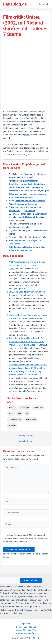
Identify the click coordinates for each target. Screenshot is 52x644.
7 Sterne (12, 408)
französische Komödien (19, 187)
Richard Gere (31, 419)
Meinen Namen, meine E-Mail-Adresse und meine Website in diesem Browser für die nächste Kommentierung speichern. (25, 538)
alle (28, 227)
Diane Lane (38, 408)
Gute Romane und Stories (20, 247)
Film (19, 414)
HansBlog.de (15, 4)
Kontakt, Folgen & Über (26, 634)
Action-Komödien (29, 204)
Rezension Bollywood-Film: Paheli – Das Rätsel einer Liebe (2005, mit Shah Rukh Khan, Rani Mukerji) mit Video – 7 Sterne (27, 342)
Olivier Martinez (15, 419)
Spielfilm (12, 425)
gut (27, 414)
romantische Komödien (33, 184)
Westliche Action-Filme (26, 201)
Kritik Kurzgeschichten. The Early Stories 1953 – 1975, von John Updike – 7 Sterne (27, 265)
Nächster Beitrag (26, 441)
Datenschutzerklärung (26, 627)
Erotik (27, 135)
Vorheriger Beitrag (26, 436)
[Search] (47, 4)
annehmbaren (41, 214)
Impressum (26, 624)
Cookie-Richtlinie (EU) (26, 630)
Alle (27, 207)
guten (30, 174)
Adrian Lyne (25, 408)
